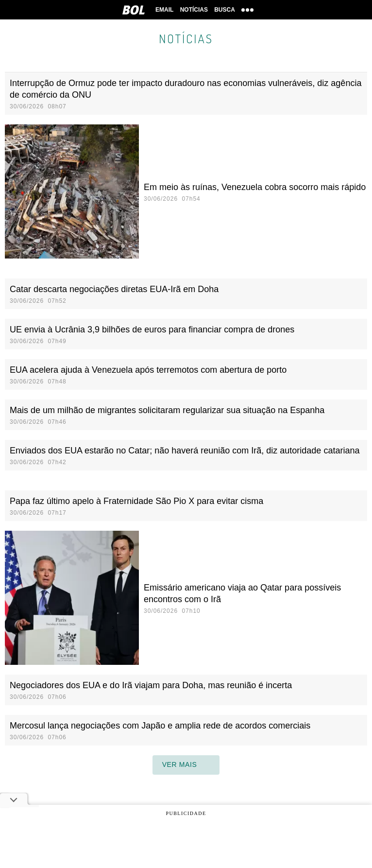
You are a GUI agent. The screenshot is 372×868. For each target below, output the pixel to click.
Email (164, 10)
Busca (225, 10)
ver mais (186, 765)
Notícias (194, 10)
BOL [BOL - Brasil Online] (132, 10)
